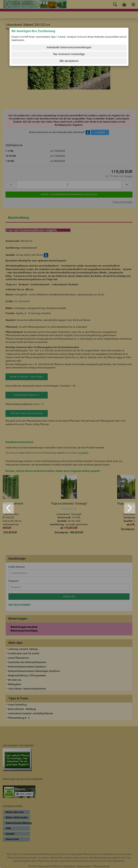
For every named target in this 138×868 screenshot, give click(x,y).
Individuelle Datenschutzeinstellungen (69, 47)
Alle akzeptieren (69, 61)
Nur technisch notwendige (69, 54)
